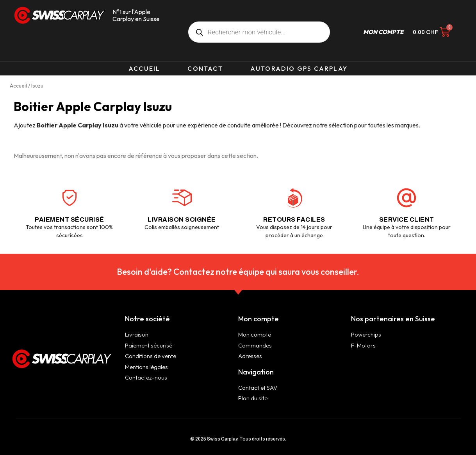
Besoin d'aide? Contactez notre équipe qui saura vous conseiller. (238, 272)
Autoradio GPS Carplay (299, 68)
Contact (205, 68)
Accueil (144, 68)
